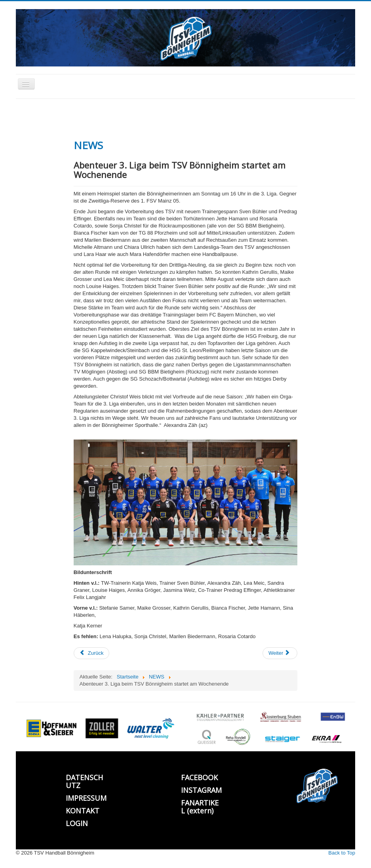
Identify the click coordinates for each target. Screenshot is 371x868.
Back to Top (342, 853)
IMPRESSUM (86, 798)
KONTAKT (83, 811)
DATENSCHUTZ (84, 781)
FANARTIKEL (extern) (200, 807)
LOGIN (77, 823)
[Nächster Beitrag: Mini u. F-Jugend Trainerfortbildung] (280, 653)
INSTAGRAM (201, 790)
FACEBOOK (199, 777)
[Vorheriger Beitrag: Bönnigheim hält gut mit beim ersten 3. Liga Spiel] (92, 653)
